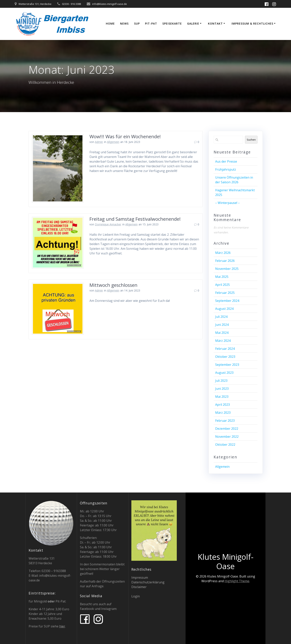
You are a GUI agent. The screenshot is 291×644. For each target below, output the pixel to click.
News (124, 23)
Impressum (140, 578)
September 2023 (227, 365)
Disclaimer (139, 587)
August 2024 (224, 309)
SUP (137, 23)
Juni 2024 (222, 325)
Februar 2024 (225, 349)
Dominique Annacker (108, 224)
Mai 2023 (222, 397)
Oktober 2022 (225, 445)
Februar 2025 (225, 293)
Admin (99, 142)
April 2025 (222, 285)
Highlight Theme (237, 581)
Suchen (251, 140)
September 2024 (227, 301)
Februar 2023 (225, 421)
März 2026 (223, 253)
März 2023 (223, 413)
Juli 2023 (221, 381)
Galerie (193, 23)
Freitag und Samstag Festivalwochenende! (135, 219)
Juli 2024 (221, 317)
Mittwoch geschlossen (113, 285)
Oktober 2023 (225, 357)
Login (136, 596)
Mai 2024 (222, 333)
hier (62, 626)
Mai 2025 (222, 277)
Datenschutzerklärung (148, 582)
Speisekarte (172, 23)
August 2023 (224, 373)
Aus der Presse (226, 161)
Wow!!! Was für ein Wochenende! (125, 136)
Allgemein (113, 142)
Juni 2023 (222, 389)
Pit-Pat (151, 23)
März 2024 (223, 341)
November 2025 (227, 269)
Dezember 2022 (227, 429)
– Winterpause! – (227, 203)
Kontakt (215, 23)
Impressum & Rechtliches (252, 23)
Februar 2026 (225, 261)
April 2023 (222, 405)
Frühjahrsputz (226, 169)
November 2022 (227, 437)
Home (110, 23)
